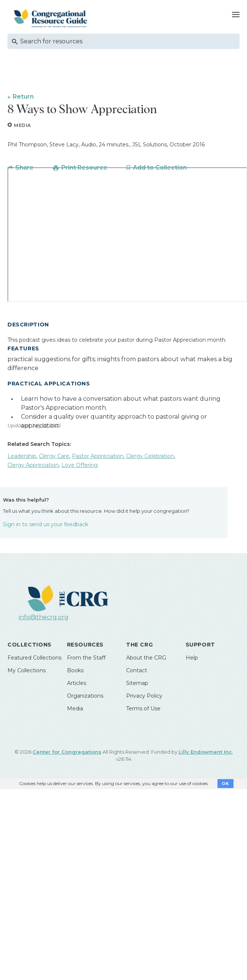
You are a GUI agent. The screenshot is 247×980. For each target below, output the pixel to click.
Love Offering (80, 465)
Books (75, 670)
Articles (77, 683)
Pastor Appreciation (98, 456)
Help (192, 658)
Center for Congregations (67, 752)
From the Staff (86, 658)
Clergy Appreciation (33, 465)
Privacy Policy (144, 696)
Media (75, 708)
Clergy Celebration (150, 456)
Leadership (22, 456)
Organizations (85, 696)
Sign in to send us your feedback (46, 524)
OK (225, 784)
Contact (137, 670)
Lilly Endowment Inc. (206, 752)
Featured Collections (34, 658)
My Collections (27, 670)
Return (23, 97)
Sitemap (137, 683)
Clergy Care (54, 456)
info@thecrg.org (44, 617)
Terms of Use (143, 708)
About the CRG (146, 658)
